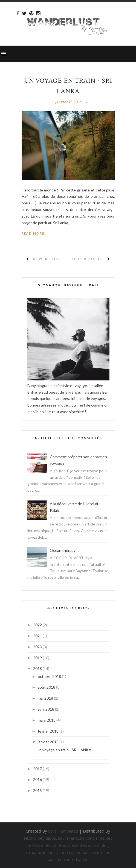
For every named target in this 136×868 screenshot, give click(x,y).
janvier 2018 (49, 742)
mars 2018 (47, 720)
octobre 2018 (50, 676)
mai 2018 (46, 698)
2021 (38, 636)
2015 (38, 790)
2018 (38, 668)
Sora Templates (63, 831)
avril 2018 (46, 709)
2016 (38, 779)
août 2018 (47, 687)
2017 (38, 769)
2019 (38, 658)
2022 (38, 625)
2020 (38, 647)
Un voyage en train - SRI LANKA (64, 750)
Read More (33, 233)
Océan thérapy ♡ (65, 550)
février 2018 (49, 731)
